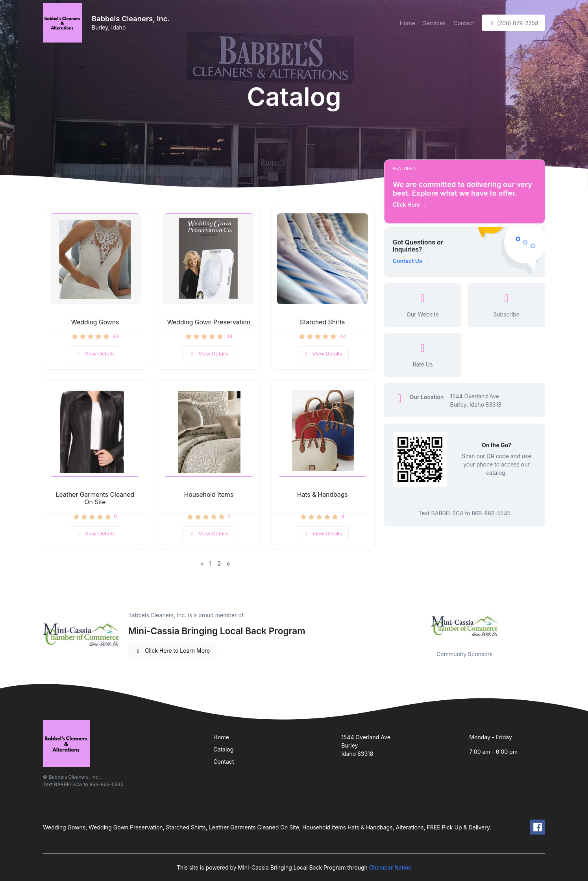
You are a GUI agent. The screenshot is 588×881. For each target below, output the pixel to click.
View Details (95, 354)
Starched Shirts (322, 322)
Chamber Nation (390, 867)
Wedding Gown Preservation (209, 322)
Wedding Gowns (95, 322)
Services (434, 23)
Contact (464, 23)
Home (408, 23)
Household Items (209, 495)
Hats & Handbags (323, 495)
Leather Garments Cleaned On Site (95, 498)
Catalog (223, 749)
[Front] (64, 23)
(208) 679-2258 (513, 23)
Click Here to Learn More (173, 651)
